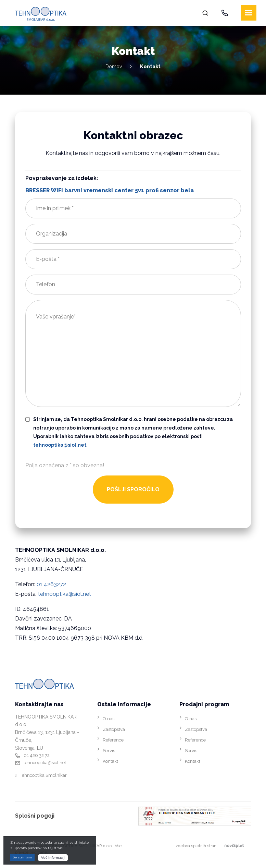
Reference (113, 740)
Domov (114, 67)
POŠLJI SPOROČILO (133, 489)
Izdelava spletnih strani (213, 846)
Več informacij (53, 858)
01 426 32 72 (37, 755)
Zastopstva (114, 729)
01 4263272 (51, 584)
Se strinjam (22, 857)
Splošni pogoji (35, 816)
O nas (109, 719)
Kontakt (110, 761)
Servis (109, 751)
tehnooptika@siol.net (65, 594)
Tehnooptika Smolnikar (43, 775)
